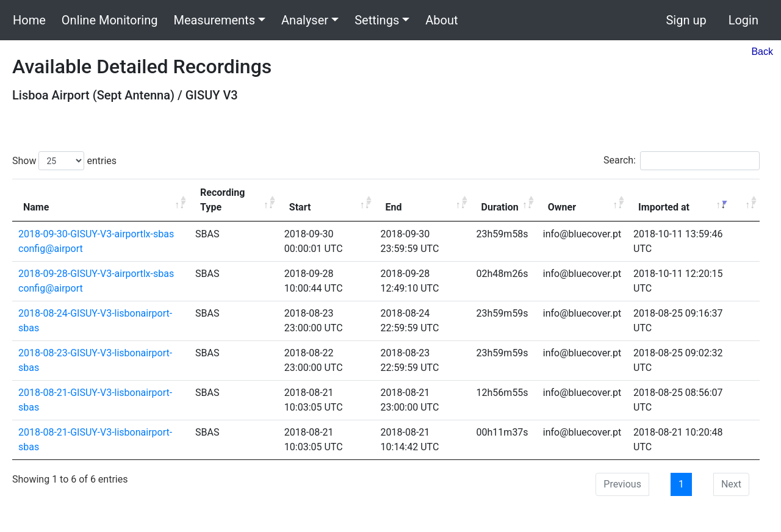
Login (743, 20)
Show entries (64, 161)
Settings (377, 20)
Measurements (214, 20)
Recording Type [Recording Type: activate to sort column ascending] (222, 200)
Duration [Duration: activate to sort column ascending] (500, 207)
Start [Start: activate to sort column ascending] (300, 207)
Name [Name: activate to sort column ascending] (36, 207)
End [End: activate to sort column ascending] (394, 207)
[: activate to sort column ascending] (745, 200)
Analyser (305, 20)
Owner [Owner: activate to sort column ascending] (562, 207)
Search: (682, 161)
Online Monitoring (110, 20)
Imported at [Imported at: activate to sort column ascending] (664, 207)
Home (29, 20)
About (441, 20)
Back (762, 52)
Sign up (686, 20)
